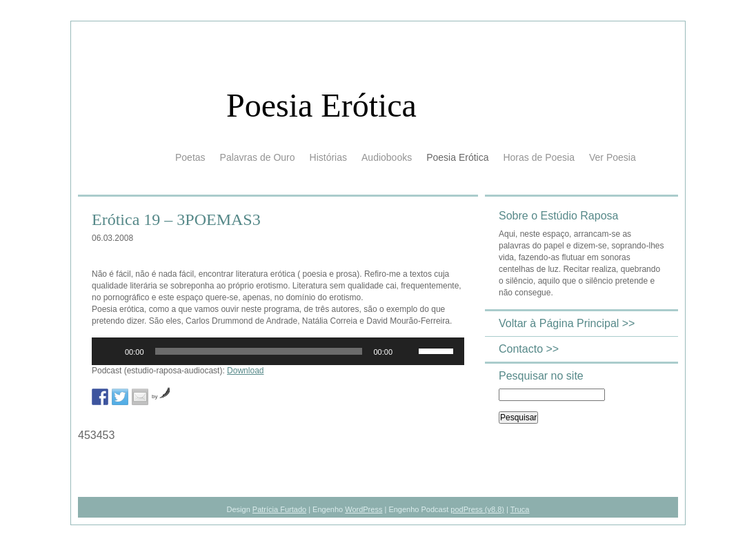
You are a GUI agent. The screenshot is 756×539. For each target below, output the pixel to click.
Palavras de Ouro (258, 157)
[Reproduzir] (110, 351)
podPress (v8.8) (477, 509)
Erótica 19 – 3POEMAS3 (176, 219)
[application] (278, 351)
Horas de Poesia (539, 157)
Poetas (190, 157)
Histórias (328, 157)
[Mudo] (408, 351)
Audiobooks (387, 157)
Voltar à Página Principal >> (567, 323)
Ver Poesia (613, 157)
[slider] (259, 351)
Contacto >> (529, 349)
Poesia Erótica (321, 105)
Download (245, 371)
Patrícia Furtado (279, 509)
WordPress (364, 509)
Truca (520, 509)
